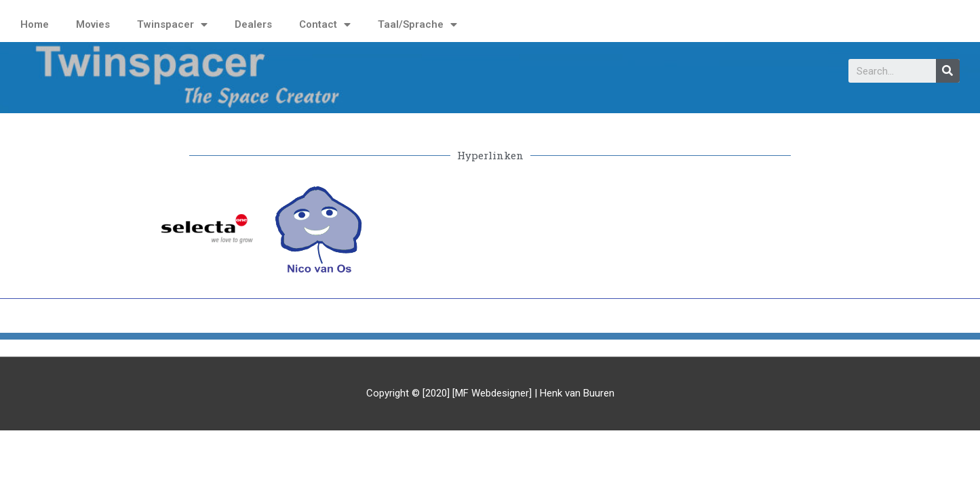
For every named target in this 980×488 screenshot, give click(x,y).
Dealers (253, 24)
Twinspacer (172, 25)
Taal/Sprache (417, 25)
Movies (93, 24)
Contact (325, 25)
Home (35, 24)
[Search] (948, 71)
